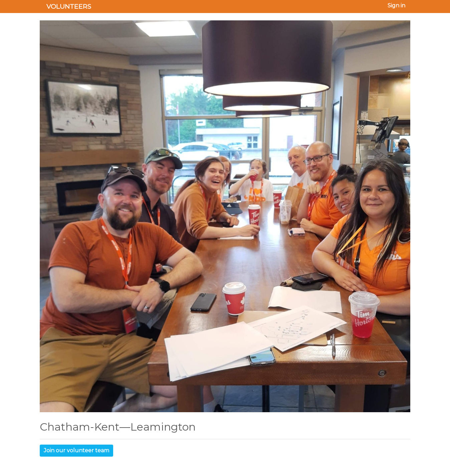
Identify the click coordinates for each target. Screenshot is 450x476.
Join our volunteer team (76, 450)
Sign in (396, 6)
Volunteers (69, 6)
